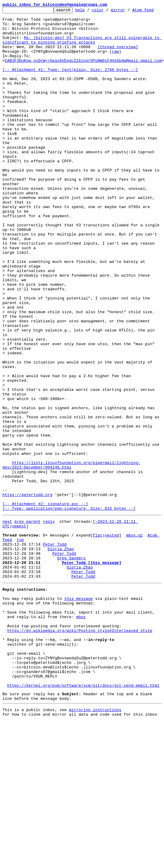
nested (112, 645)
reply (49, 628)
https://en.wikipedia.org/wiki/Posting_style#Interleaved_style (80, 757)
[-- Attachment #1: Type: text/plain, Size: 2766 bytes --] (70, 88)
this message (79, 719)
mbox (81, 741)
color (107, 12)
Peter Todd (55, 656)
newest (19, 634)
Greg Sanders (71, 672)
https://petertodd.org (27, 598)
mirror (128, 12)
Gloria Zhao (61, 661)
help (89, 12)
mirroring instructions (95, 850)
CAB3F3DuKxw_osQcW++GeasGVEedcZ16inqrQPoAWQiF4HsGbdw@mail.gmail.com (83, 77)
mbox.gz (135, 645)
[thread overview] (118, 60)
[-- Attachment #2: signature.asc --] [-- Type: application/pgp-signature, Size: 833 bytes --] (69, 611)
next (7, 628)
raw (115, 66)
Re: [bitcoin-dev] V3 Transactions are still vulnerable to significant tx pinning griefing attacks (82, 52)
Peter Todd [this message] (92, 678)
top (20, 650)
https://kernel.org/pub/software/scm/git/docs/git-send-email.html (83, 823)
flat (97, 645)
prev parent (27, 628)
